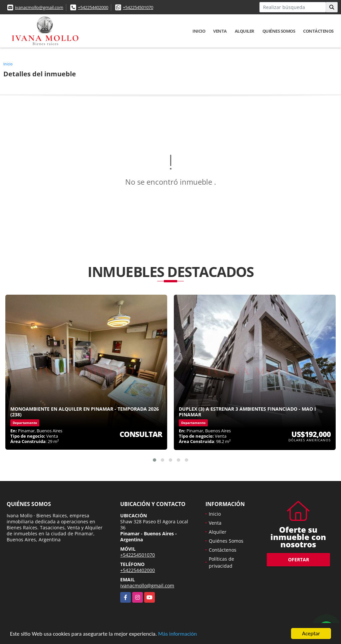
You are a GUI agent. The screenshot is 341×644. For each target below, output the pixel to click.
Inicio (199, 31)
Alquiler (245, 31)
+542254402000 (93, 7)
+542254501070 (138, 7)
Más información (177, 634)
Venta (220, 31)
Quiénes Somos (279, 31)
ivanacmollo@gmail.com (39, 7)
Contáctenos (318, 31)
